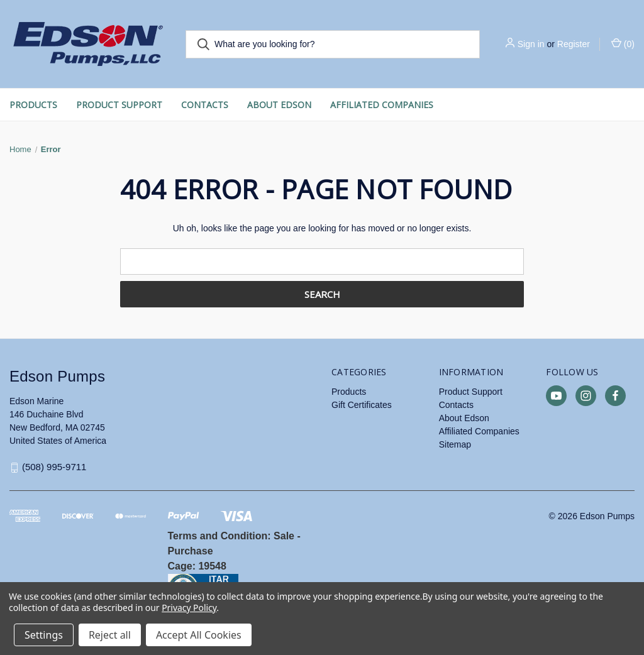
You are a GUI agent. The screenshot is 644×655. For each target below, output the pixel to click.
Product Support (119, 105)
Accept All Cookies (199, 635)
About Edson (279, 105)
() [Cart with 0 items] (623, 43)
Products (33, 105)
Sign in (531, 44)
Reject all (110, 635)
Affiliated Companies (382, 105)
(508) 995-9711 (54, 467)
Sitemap (455, 444)
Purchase (191, 551)
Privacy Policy (189, 608)
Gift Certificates (362, 405)
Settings (44, 635)
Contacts (205, 105)
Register (574, 44)
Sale (284, 536)
